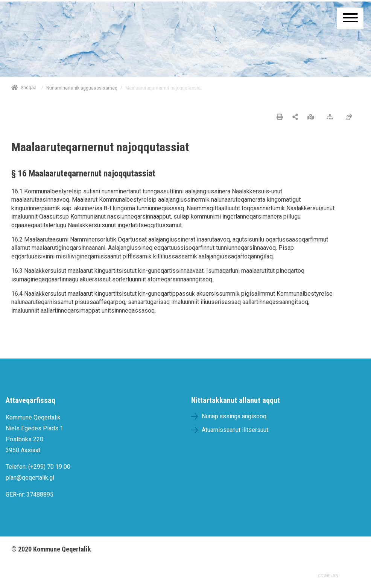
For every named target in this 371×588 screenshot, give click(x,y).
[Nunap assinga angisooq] (312, 117)
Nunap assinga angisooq (234, 416)
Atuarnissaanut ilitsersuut (235, 430)
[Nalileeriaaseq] (332, 117)
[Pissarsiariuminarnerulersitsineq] (351, 117)
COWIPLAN (328, 576)
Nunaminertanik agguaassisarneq (82, 88)
